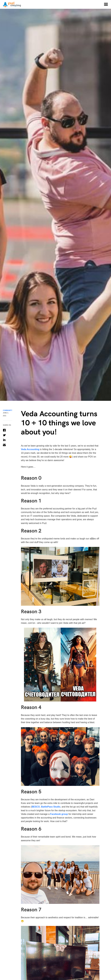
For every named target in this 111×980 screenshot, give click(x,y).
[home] (10, 5)
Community (8, 410)
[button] (106, 4)
